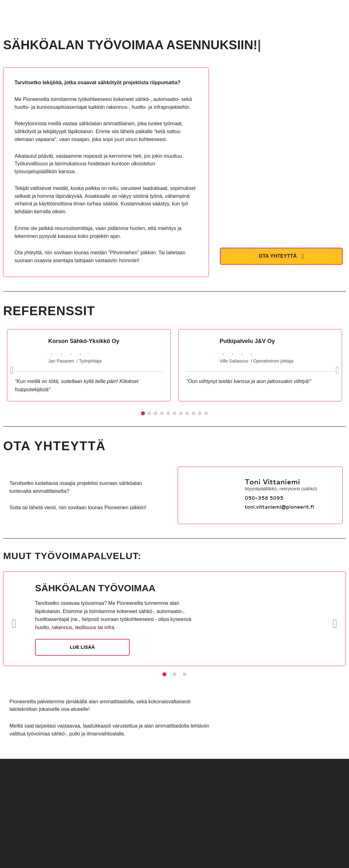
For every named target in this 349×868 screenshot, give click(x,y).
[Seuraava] (337, 370)
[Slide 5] (168, 413)
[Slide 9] (193, 413)
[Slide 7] (181, 413)
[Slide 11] (206, 413)
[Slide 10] (200, 413)
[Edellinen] (12, 370)
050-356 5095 (264, 498)
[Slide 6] (174, 413)
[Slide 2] (149, 413)
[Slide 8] (187, 413)
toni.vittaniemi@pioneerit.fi (280, 507)
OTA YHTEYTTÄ (281, 256)
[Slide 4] (162, 413)
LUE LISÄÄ (82, 647)
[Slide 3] (156, 413)
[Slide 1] (143, 413)
